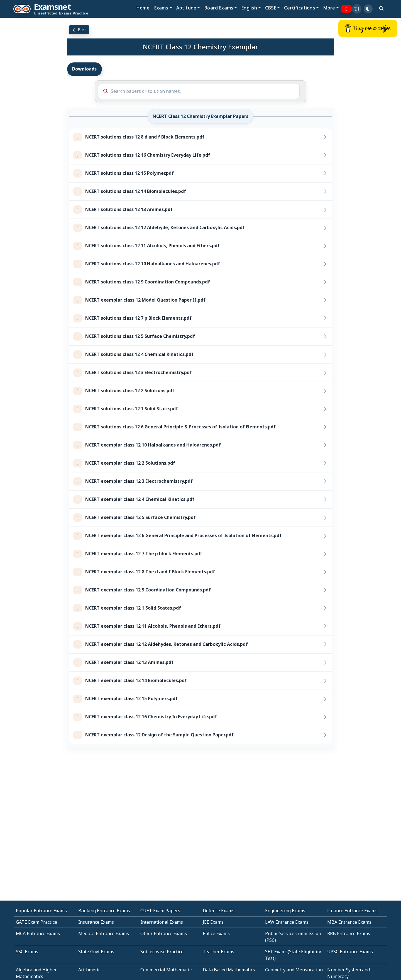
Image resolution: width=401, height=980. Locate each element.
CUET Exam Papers (160, 911)
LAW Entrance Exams (287, 922)
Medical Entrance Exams (104, 933)
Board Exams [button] (219, 8)
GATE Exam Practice (36, 922)
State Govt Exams (96, 952)
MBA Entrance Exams (349, 922)
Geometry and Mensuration (294, 970)
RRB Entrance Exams (349, 933)
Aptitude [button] (186, 8)
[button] (357, 9)
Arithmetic (89, 970)
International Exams (162, 922)
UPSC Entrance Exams (350, 952)
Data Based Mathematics (229, 970)
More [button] (329, 8)
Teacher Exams (218, 952)
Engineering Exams (285, 911)
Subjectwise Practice (162, 952)
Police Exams (216, 933)
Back (79, 30)
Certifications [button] (299, 8)
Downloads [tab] (84, 69)
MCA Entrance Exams (38, 933)
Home (143, 8)
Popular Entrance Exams (41, 911)
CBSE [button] (271, 8)
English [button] (249, 8)
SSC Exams (27, 952)
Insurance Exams (96, 922)
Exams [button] (161, 8)
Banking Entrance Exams (104, 911)
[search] (381, 8)
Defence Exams (219, 911)
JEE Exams (213, 922)
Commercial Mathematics (167, 970)
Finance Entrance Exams (352, 911)
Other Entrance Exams (164, 933)
